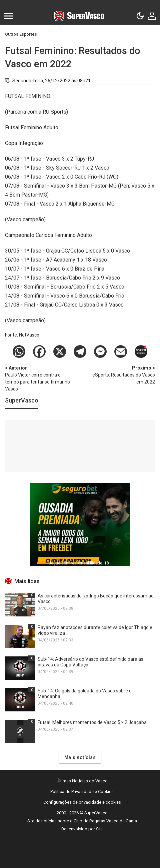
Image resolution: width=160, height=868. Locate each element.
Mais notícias (80, 757)
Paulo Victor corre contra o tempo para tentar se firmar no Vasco (40, 378)
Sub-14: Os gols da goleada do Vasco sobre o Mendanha (85, 694)
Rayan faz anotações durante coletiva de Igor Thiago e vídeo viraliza (95, 630)
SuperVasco (22, 400)
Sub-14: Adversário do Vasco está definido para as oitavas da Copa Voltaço (90, 662)
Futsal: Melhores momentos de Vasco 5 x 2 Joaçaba (92, 722)
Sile (99, 829)
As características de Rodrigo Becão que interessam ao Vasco (96, 599)
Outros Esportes (21, 34)
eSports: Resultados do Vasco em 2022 (120, 375)
